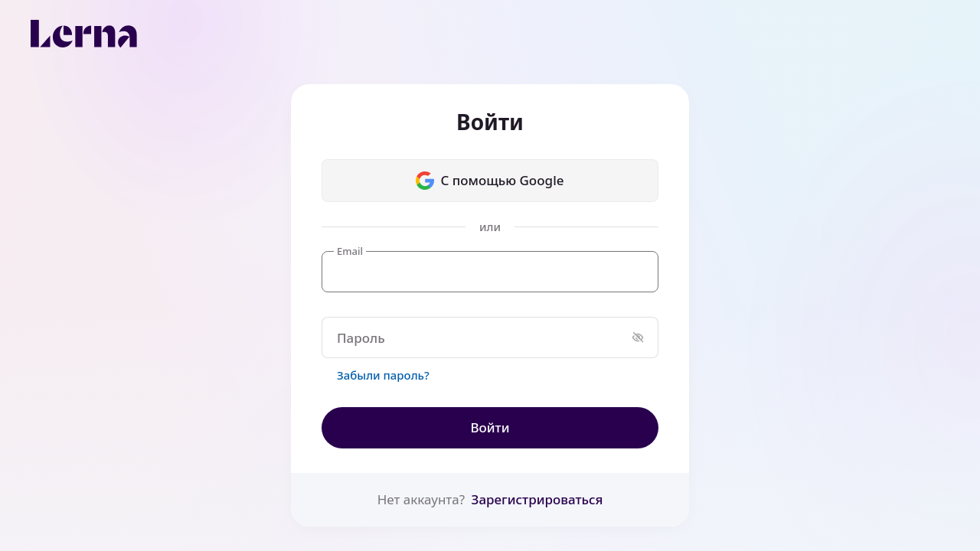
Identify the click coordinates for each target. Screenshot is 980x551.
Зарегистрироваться (537, 499)
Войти (490, 427)
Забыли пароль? (383, 375)
